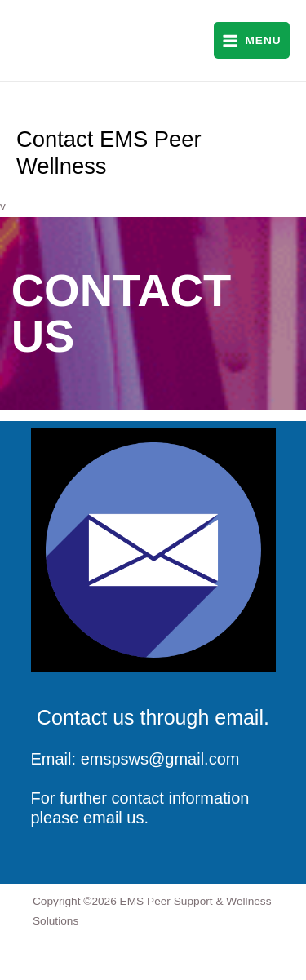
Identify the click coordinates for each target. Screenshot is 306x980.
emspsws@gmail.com (160, 759)
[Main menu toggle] (252, 41)
